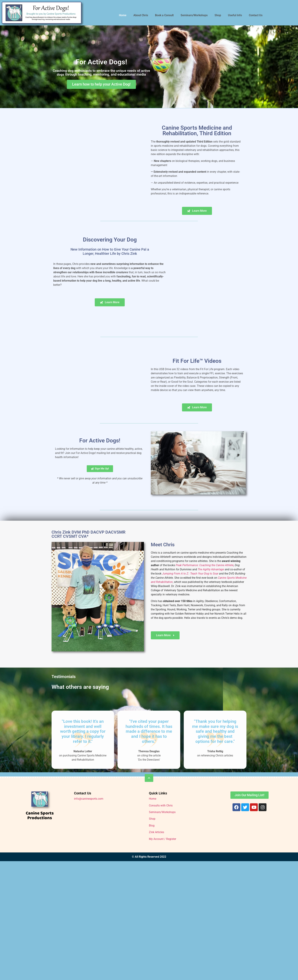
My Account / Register (162, 839)
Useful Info (235, 15)
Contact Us (256, 15)
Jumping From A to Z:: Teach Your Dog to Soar (190, 574)
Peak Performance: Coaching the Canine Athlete (205, 565)
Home (123, 15)
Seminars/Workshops (194, 15)
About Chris (141, 15)
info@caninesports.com (89, 799)
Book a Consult (164, 15)
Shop (218, 15)
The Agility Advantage (211, 569)
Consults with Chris (161, 805)
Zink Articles (156, 832)
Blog (152, 826)
